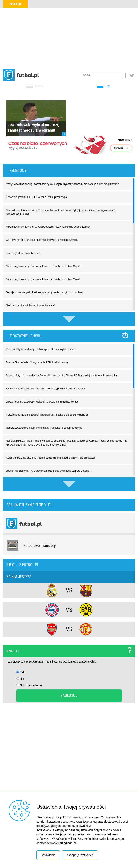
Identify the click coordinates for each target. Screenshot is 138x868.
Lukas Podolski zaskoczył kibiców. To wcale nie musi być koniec (42, 402)
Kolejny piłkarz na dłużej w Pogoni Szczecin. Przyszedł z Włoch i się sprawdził (50, 458)
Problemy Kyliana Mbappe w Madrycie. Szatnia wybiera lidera (41, 349)
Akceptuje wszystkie (80, 855)
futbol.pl (16, 4)
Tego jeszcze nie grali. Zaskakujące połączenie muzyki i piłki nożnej (44, 292)
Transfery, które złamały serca (23, 253)
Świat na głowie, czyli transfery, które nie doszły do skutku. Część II (44, 266)
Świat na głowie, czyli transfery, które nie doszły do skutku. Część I (44, 279)
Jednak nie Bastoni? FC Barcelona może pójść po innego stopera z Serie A (49, 471)
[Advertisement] (69, 38)
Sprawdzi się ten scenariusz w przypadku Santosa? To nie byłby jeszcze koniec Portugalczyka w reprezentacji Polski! (61, 212)
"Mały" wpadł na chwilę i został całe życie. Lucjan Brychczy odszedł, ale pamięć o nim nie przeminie (62, 184)
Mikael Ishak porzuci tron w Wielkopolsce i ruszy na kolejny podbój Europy (48, 227)
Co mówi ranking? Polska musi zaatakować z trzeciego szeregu (42, 240)
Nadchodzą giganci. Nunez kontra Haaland (30, 305)
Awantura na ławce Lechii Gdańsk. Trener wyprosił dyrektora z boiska (45, 389)
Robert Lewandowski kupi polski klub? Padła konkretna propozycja (44, 428)
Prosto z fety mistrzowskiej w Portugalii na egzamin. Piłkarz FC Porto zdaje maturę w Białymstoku (61, 376)
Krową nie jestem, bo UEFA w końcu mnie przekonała (36, 197)
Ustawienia (48, 855)
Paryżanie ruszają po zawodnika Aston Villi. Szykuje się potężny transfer (47, 415)
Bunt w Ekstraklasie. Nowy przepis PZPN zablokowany (37, 362)
